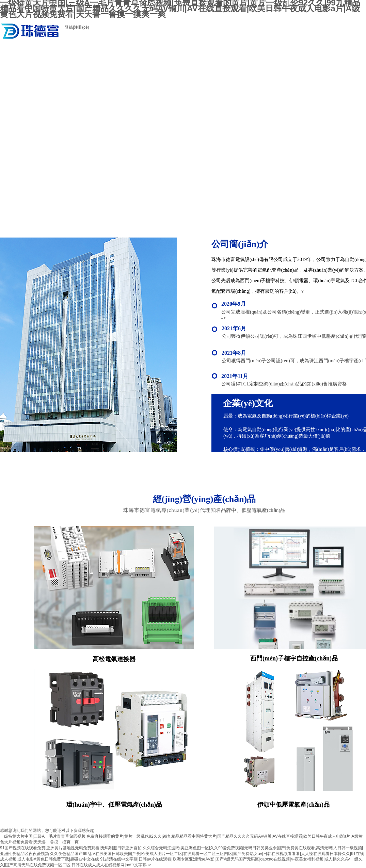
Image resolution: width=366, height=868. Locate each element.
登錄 (69, 27)
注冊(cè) (82, 27)
